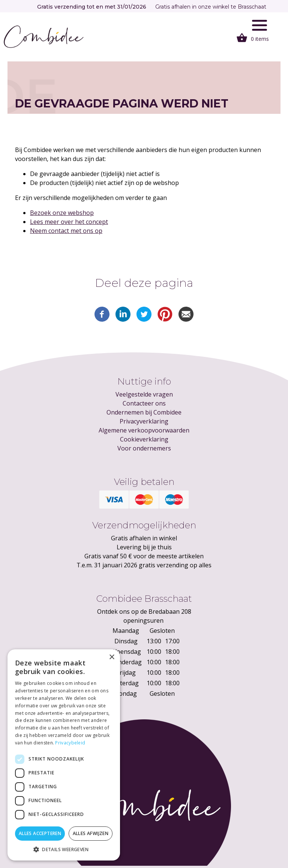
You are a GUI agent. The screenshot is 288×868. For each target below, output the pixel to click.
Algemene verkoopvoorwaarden (144, 430)
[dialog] (64, 755)
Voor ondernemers (144, 448)
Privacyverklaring (144, 421)
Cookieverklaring (144, 439)
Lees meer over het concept (69, 222)
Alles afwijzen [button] (91, 833)
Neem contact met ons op (66, 231)
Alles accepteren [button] (40, 833)
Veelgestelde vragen (144, 394)
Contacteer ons (144, 403)
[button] (64, 849)
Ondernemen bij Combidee (144, 412)
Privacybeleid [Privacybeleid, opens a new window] (70, 743)
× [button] (112, 657)
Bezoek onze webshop (62, 213)
